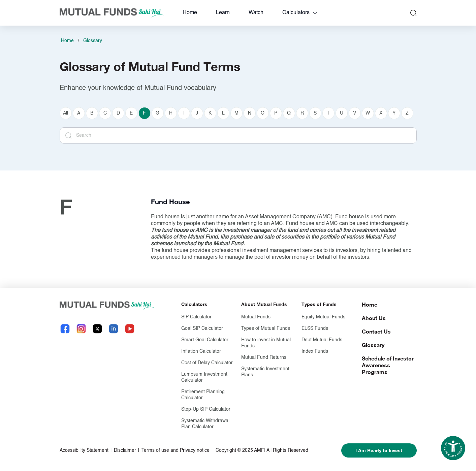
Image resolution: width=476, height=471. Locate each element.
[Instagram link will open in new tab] (81, 329)
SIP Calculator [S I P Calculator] (196, 317)
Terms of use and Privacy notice (176, 450)
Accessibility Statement (84, 450)
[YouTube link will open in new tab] (130, 329)
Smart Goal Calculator (205, 340)
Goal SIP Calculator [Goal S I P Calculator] (202, 328)
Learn (223, 13)
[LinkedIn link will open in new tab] (114, 329)
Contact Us (376, 331)
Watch (256, 13)
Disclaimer (125, 450)
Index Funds (315, 351)
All (66, 113)
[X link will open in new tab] (97, 329)
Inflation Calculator (201, 351)
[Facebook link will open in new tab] (65, 329)
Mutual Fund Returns (264, 357)
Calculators (296, 13)
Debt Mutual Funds (322, 340)
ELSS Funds (315, 328)
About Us (374, 318)
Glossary (93, 41)
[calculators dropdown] (315, 13)
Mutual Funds (256, 317)
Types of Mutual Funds (266, 328)
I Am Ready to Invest (379, 450)
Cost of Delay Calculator (207, 363)
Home (190, 13)
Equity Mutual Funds (323, 317)
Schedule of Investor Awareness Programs (388, 365)
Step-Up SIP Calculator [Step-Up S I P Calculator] (206, 409)
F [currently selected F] (144, 113)
